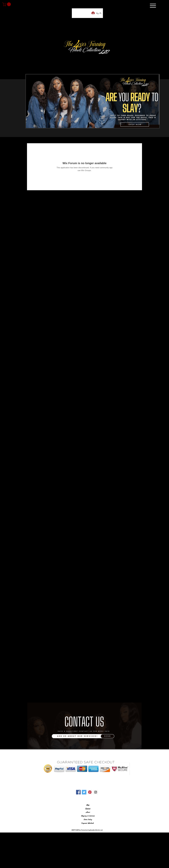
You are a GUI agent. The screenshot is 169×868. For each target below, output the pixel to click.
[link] (7, 4)
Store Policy (88, 819)
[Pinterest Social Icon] (90, 792)
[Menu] (153, 6)
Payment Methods (88, 823)
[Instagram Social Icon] (96, 792)
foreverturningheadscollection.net (92, 830)
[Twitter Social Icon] (84, 792)
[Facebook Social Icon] (78, 792)
